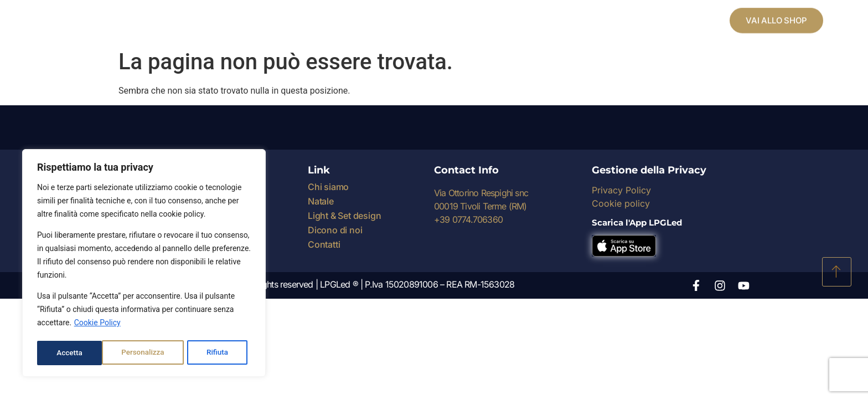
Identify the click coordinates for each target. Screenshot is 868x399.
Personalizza (78, 353)
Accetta (219, 353)
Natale (321, 201)
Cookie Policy (97, 325)
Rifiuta (153, 353)
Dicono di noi (335, 230)
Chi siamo (328, 187)
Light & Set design (344, 216)
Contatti (324, 244)
